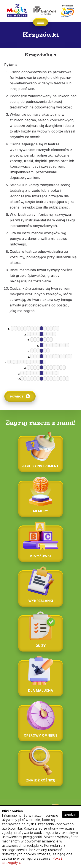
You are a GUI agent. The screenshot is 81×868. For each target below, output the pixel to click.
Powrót (17, 396)
